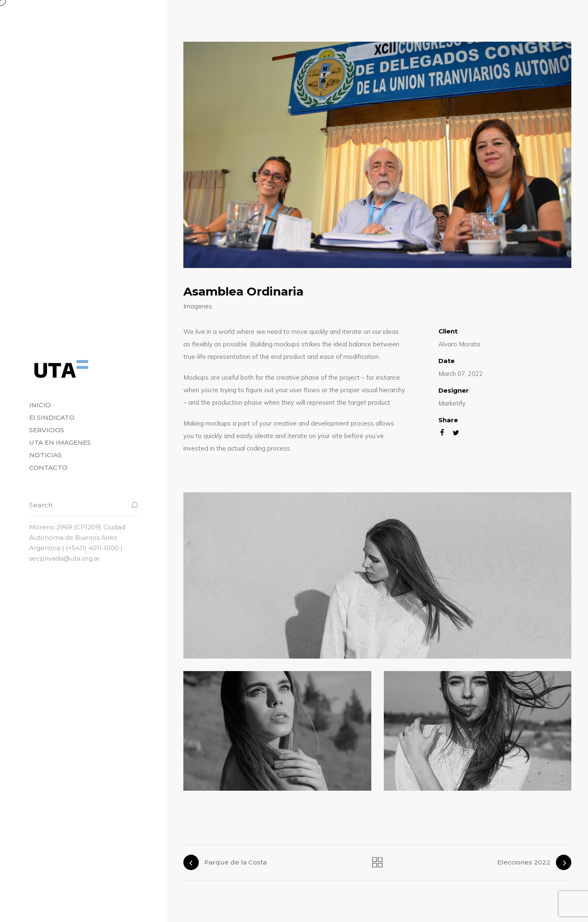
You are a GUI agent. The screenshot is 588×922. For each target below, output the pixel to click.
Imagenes (198, 306)
